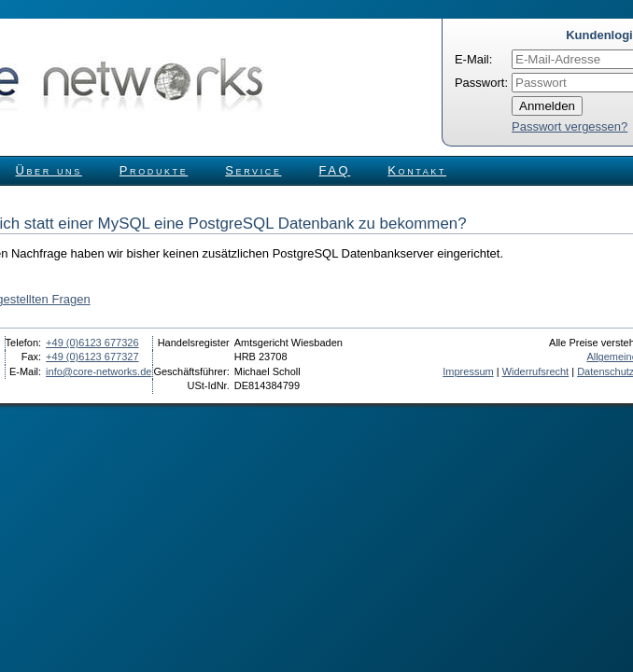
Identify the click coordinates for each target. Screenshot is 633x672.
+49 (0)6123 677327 (92, 357)
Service (253, 170)
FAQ (335, 170)
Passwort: (481, 83)
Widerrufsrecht (536, 371)
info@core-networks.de (98, 371)
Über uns (49, 170)
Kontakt (417, 170)
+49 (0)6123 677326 (92, 343)
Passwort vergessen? (570, 126)
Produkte (154, 170)
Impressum (468, 371)
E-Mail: (473, 59)
